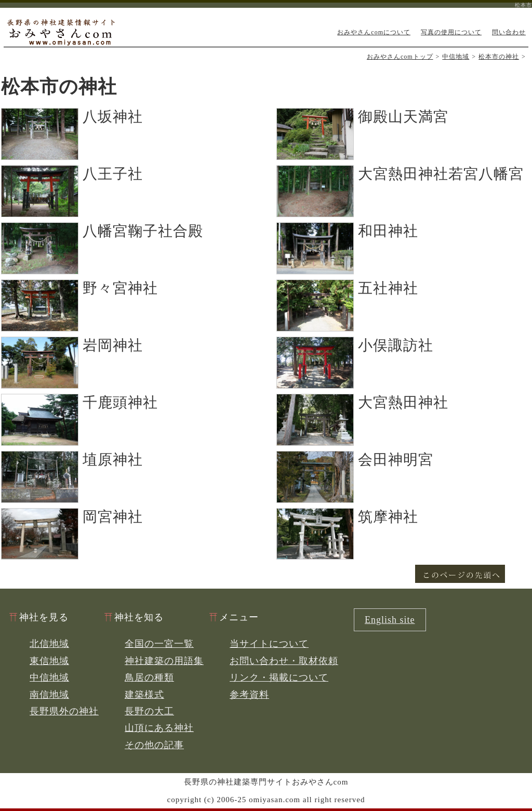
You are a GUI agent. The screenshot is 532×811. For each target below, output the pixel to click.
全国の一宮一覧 (159, 644)
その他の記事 (154, 745)
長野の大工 (149, 711)
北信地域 (49, 644)
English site (390, 620)
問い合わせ (509, 32)
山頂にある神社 (159, 728)
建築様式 (144, 695)
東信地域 (49, 661)
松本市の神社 (499, 57)
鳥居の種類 (149, 677)
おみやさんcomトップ (400, 57)
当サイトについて (269, 644)
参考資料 (249, 695)
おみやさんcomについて (374, 32)
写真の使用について (451, 32)
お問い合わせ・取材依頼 (284, 661)
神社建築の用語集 (164, 661)
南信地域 (49, 695)
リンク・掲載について (279, 677)
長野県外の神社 (64, 711)
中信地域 (456, 57)
